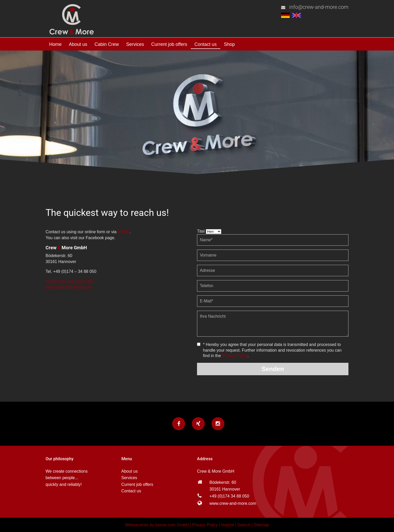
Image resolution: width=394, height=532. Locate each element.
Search (244, 525)
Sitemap (261, 525)
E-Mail (123, 232)
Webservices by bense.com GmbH (157, 525)
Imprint (228, 525)
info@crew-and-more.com (319, 7)
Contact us (206, 44)
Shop (229, 44)
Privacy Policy (235, 356)
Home (55, 44)
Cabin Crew (107, 44)
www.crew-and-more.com (69, 287)
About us (78, 44)
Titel (201, 231)
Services (135, 44)
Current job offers (169, 44)
